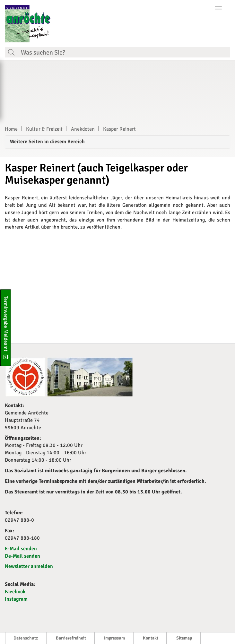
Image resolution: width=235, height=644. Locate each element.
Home (11, 129)
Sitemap (184, 638)
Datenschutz (26, 638)
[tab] (118, 142)
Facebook (15, 592)
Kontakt (151, 638)
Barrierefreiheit (71, 638)
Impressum (114, 638)
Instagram (16, 599)
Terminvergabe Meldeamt (6, 328)
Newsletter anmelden (29, 566)
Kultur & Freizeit (44, 129)
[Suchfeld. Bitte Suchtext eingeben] (124, 52)
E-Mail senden (21, 549)
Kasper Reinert (119, 129)
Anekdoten (83, 129)
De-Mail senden (22, 556)
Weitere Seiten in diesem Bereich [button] (47, 142)
